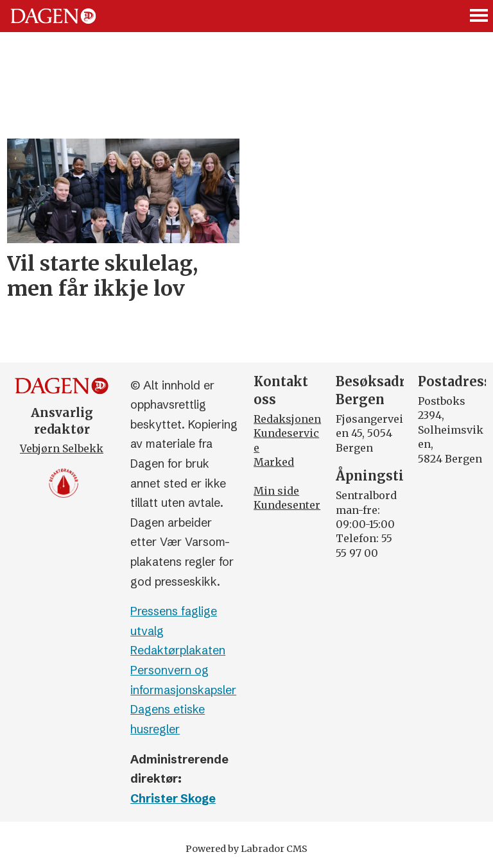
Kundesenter (287, 505)
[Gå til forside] (53, 16)
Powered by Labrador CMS (246, 849)
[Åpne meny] (480, 16)
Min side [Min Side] (276, 491)
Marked (274, 462)
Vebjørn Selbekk (62, 448)
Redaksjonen (287, 419)
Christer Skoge (173, 798)
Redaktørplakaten (178, 650)
